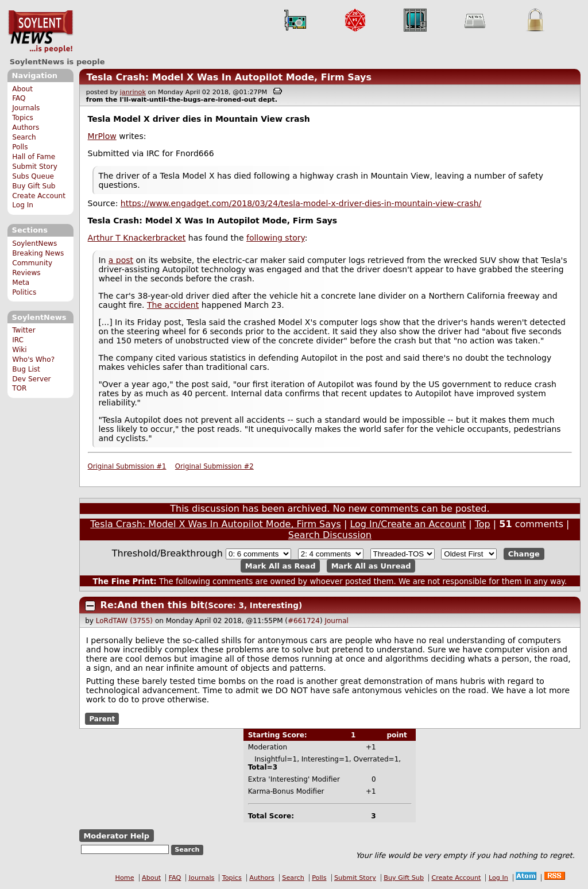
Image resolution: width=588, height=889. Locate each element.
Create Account (39, 196)
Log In (23, 205)
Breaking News (38, 253)
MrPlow (102, 136)
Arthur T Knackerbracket (137, 238)
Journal (336, 621)
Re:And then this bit (152, 605)
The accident (173, 305)
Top (483, 524)
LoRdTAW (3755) (124, 621)
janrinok (133, 92)
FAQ (19, 98)
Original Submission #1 (127, 466)
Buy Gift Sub (34, 186)
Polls (20, 147)
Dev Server (31, 379)
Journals (26, 108)
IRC (18, 340)
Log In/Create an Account (408, 524)
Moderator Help (116, 836)
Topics (23, 118)
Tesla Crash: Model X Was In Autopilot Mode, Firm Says (229, 77)
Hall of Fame (34, 157)
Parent (102, 718)
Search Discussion (330, 535)
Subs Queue (33, 176)
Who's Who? (33, 360)
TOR (19, 388)
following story (276, 238)
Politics (24, 292)
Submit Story (35, 167)
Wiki (19, 350)
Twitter (24, 330)
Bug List (26, 369)
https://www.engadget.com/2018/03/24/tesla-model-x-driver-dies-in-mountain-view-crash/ (301, 203)
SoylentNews (40, 32)
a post (121, 260)
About (22, 89)
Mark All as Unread (371, 566)
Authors (26, 127)
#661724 (304, 621)
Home (125, 878)
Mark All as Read (281, 566)
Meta (21, 283)
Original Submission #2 (214, 466)
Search (24, 137)
